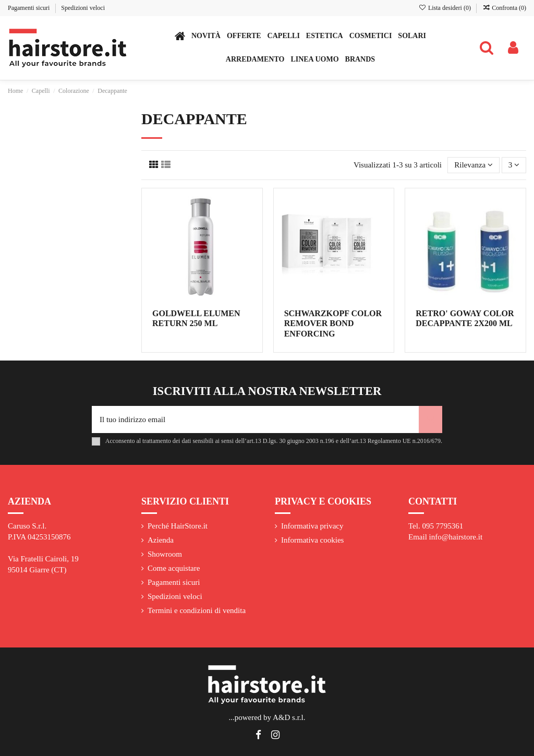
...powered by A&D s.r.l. (267, 717)
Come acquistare (174, 568)
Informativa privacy (312, 526)
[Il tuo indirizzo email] (255, 420)
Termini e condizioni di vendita (197, 610)
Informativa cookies (312, 540)
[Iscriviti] (430, 420)
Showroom (165, 554)
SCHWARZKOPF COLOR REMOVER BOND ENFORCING (333, 323)
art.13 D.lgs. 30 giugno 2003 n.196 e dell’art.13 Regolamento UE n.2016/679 (344, 441)
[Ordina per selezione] (474, 165)
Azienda (161, 540)
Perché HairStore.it (178, 526)
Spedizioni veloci (83, 8)
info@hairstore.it (456, 537)
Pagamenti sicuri (29, 8)
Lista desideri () (446, 8)
